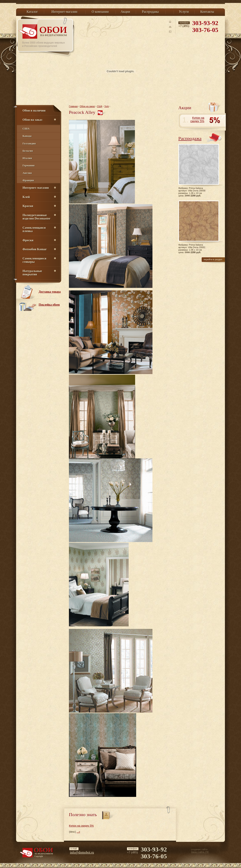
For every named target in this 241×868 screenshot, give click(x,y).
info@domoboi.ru (82, 852)
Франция (28, 180)
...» (78, 832)
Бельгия (28, 151)
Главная (73, 106)
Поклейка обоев (49, 305)
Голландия (29, 143)
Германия (29, 165)
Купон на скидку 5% (81, 826)
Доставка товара (50, 292)
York (107, 106)
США (26, 129)
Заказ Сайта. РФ (200, 852)
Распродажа (190, 138)
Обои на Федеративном (44, 31)
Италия (27, 158)
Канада (27, 136)
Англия (27, 173)
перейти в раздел (213, 259)
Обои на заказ (87, 106)
